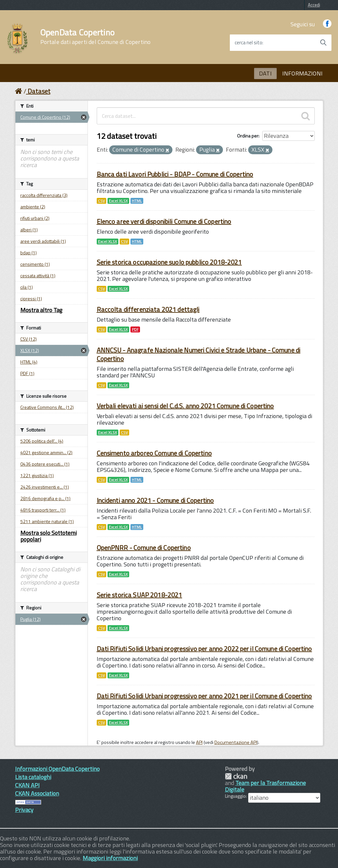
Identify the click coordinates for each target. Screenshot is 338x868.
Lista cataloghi (33, 777)
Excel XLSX (118, 201)
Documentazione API (236, 742)
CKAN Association (37, 793)
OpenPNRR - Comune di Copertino (144, 548)
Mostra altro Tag (41, 310)
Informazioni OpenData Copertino (57, 769)
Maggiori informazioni (110, 858)
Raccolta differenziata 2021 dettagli (148, 309)
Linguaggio (235, 796)
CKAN (236, 776)
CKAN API (27, 785)
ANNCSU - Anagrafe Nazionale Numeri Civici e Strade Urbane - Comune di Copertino (199, 354)
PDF (135, 329)
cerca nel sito (249, 43)
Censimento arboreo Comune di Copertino (154, 453)
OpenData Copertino (96, 37)
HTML (137, 201)
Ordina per (248, 136)
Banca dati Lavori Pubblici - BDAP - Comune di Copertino (175, 174)
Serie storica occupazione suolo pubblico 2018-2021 (169, 262)
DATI (265, 73)
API (199, 742)
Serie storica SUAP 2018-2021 (139, 595)
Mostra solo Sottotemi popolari (49, 536)
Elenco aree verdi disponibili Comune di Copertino (164, 221)
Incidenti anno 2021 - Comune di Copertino (155, 500)
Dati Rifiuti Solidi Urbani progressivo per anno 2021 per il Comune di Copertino (204, 696)
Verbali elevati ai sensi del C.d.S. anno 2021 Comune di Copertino (185, 406)
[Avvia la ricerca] (323, 43)
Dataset (39, 91)
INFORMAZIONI (302, 73)
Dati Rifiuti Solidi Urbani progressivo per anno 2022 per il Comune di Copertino (204, 649)
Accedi (314, 5)
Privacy (24, 810)
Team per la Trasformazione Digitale (265, 786)
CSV (101, 201)
